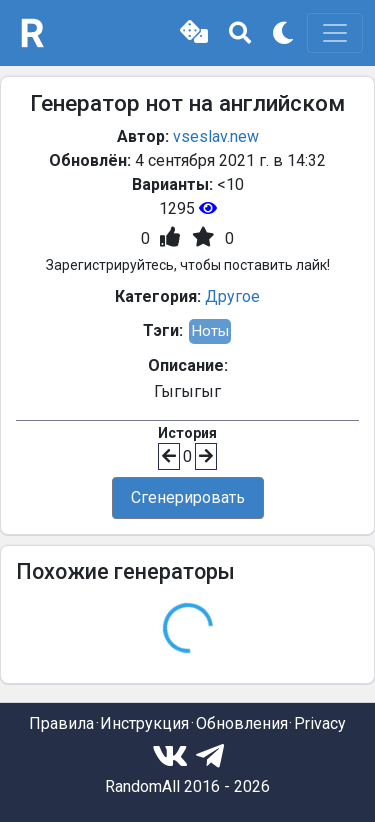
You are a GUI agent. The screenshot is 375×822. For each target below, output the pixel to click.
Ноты (210, 331)
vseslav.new (216, 136)
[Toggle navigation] (335, 33)
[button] (194, 33)
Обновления (242, 723)
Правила (61, 723)
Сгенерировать (188, 497)
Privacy (320, 723)
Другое (232, 296)
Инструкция (144, 723)
